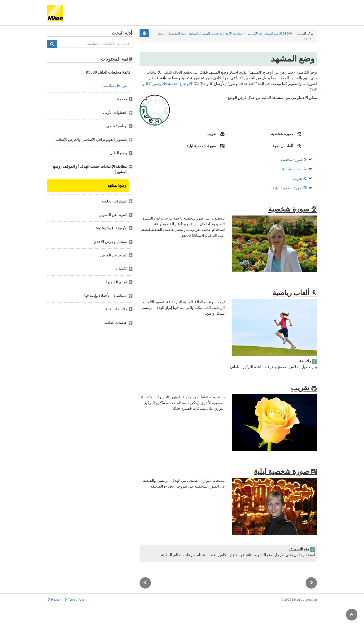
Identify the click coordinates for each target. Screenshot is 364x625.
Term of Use (76, 600)
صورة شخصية (294, 160)
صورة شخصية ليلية (290, 188)
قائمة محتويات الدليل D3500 (108, 72)
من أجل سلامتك (115, 86)
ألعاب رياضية (294, 169)
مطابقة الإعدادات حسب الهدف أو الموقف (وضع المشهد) (206, 33)
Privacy (56, 600)
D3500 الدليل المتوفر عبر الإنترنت (270, 33)
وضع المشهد (117, 185)
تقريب (300, 178)
